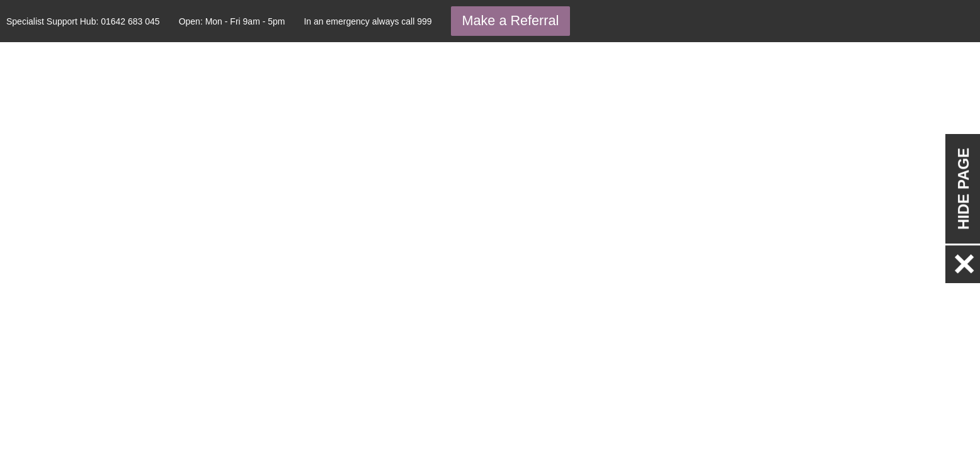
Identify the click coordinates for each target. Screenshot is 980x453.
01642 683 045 (130, 21)
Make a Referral (511, 20)
